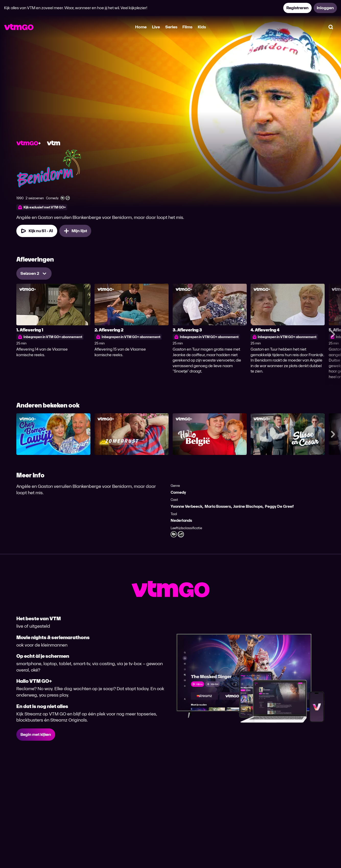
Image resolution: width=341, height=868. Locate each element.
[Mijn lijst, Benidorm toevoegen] (75, 231)
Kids (202, 27)
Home (141, 27)
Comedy (178, 492)
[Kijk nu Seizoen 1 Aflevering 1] (37, 231)
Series (171, 27)
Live (156, 27)
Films (187, 27)
